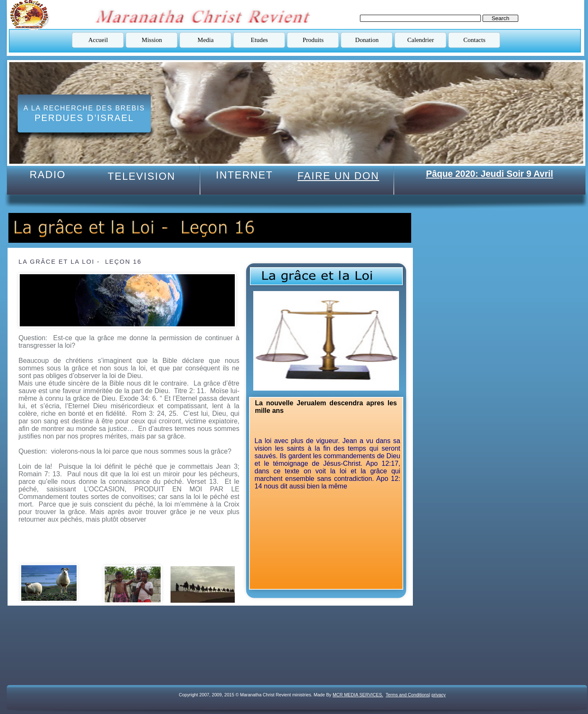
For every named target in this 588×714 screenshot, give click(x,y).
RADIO (47, 175)
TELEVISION (141, 176)
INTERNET (244, 175)
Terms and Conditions (407, 695)
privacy (438, 695)
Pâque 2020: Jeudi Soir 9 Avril (490, 174)
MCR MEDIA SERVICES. (358, 695)
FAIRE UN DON (338, 176)
